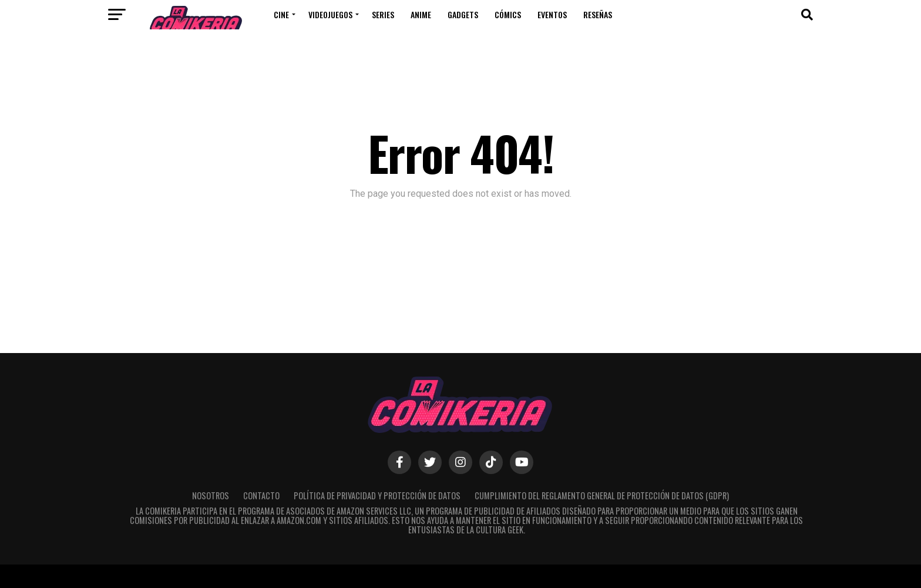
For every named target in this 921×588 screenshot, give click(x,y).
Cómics (508, 14)
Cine (281, 14)
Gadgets (463, 14)
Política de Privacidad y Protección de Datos (377, 495)
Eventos (552, 14)
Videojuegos (330, 14)
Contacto (261, 495)
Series (383, 14)
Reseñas (598, 14)
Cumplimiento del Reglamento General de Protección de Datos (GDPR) (602, 495)
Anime (421, 14)
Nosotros (211, 495)
